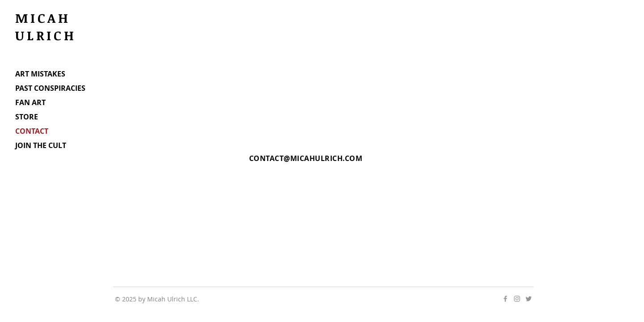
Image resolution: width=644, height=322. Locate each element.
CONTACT (32, 131)
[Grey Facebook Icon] (505, 299)
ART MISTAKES (40, 74)
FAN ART (30, 102)
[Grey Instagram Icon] (517, 299)
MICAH (46, 18)
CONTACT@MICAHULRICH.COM (306, 158)
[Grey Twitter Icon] (529, 299)
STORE (27, 117)
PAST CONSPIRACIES (50, 88)
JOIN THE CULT (41, 145)
